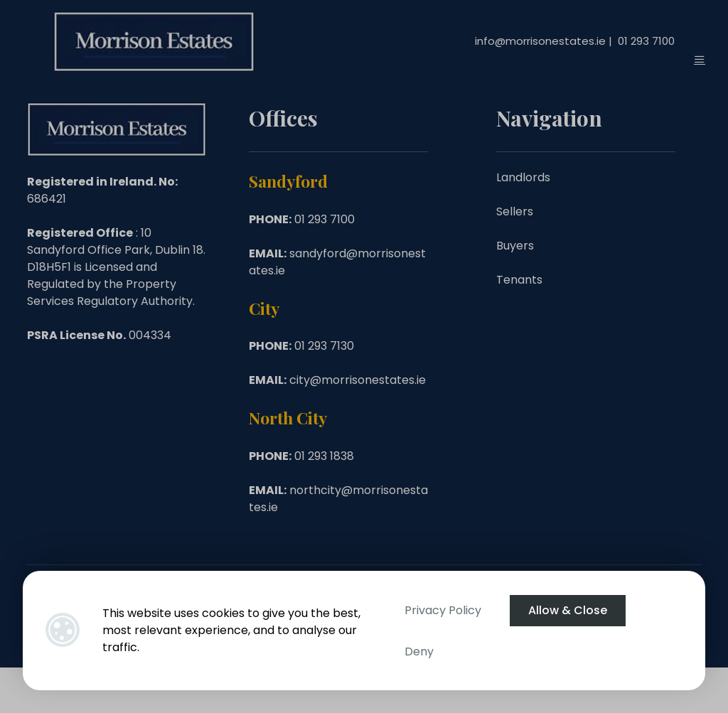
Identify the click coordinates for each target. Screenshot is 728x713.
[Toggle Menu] (700, 59)
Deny (419, 652)
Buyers (515, 246)
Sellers (515, 211)
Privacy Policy (443, 610)
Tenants (519, 280)
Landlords (523, 177)
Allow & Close (568, 610)
